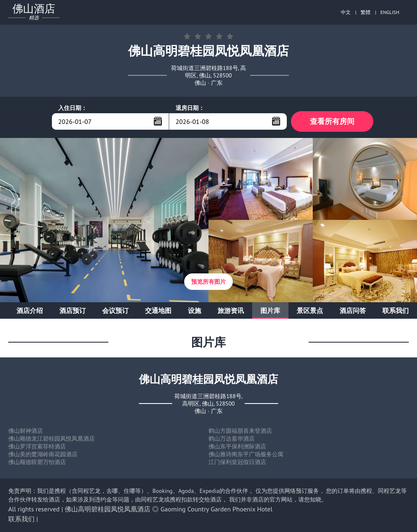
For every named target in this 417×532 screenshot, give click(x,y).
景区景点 (310, 310)
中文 (346, 12)
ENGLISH (390, 12)
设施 (194, 310)
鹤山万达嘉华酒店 (232, 439)
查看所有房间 (332, 121)
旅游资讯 (231, 310)
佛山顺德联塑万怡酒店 (37, 462)
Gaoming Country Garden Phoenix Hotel (217, 509)
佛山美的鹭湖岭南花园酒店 (43, 454)
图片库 (270, 310)
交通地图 (158, 310)
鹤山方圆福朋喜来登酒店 (240, 431)
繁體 (365, 12)
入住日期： (73, 108)
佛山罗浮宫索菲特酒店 (37, 446)
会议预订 (115, 310)
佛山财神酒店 (26, 431)
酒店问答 (353, 310)
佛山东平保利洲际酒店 (237, 446)
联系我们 (396, 310)
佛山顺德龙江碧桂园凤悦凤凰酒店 (52, 439)
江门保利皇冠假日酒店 (237, 462)
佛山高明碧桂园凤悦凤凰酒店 (108, 509)
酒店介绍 (30, 310)
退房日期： (190, 108)
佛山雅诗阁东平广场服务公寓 (246, 454)
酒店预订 (73, 310)
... (158, 121)
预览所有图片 (208, 282)
